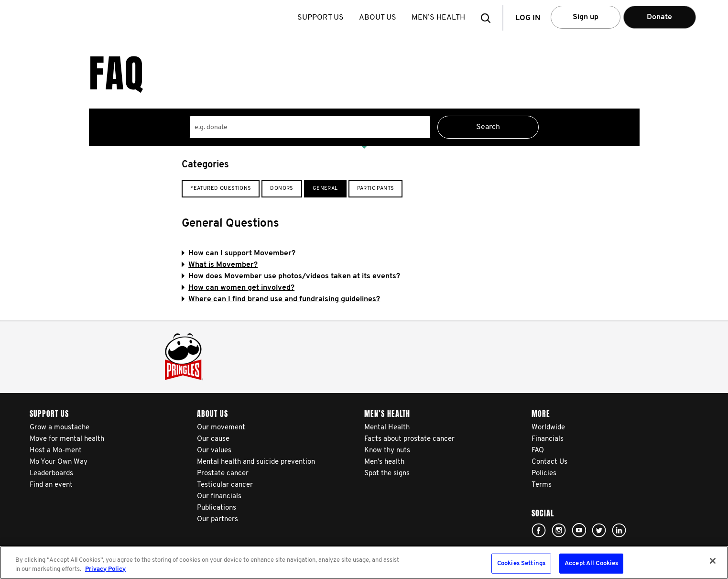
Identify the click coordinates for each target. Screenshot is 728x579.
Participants (376, 189)
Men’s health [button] (440, 18)
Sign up (586, 17)
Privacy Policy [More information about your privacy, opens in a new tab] (105, 569)
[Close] (713, 561)
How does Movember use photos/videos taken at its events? (291, 276)
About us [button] (379, 18)
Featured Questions (221, 189)
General (325, 189)
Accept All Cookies (591, 563)
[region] (364, 563)
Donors (282, 189)
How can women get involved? (238, 288)
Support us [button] (322, 18)
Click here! (539, 530)
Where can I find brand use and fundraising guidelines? (281, 299)
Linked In (619, 530)
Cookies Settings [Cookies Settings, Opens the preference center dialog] (521, 563)
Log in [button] (528, 18)
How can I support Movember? (239, 253)
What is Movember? (220, 265)
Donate (659, 17)
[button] (489, 18)
